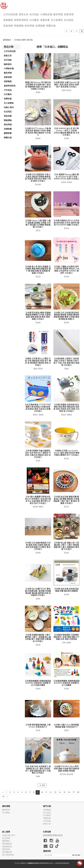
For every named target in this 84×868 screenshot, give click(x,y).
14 (60, 792)
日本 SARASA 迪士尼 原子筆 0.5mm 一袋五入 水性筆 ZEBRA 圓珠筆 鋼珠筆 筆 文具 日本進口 (66, 132)
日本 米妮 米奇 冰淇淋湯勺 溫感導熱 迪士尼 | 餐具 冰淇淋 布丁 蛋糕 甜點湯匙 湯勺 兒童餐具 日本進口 (38, 770)
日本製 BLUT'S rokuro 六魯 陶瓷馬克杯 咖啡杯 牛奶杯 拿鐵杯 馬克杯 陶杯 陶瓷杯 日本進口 (38, 132)
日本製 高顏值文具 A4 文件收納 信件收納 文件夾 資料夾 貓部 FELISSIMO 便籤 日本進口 (66, 223)
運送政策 (6, 849)
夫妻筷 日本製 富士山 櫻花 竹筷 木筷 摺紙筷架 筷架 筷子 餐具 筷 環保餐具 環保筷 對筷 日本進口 (38, 362)
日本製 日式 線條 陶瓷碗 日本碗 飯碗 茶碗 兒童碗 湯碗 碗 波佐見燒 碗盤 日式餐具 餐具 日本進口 (38, 546)
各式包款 (34, 14)
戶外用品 (8, 90)
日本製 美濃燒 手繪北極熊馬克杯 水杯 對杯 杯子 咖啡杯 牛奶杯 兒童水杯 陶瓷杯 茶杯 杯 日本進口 (38, 454)
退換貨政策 (7, 846)
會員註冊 (6, 835)
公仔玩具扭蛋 (10, 14)
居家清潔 (69, 14)
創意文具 (24, 14)
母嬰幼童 (45, 20)
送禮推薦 (40, 25)
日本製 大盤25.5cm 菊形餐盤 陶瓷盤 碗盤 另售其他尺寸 (66, 726)
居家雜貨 (8, 20)
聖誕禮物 (19, 25)
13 (55, 792)
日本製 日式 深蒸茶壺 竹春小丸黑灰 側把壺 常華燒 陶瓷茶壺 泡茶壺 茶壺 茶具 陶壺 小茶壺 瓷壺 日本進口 (38, 178)
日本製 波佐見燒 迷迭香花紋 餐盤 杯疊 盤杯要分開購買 (66, 590)
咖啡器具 (8, 64)
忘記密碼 (6, 838)
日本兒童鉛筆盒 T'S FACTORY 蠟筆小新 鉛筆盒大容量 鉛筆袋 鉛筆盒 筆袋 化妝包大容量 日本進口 (38, 408)
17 (74, 792)
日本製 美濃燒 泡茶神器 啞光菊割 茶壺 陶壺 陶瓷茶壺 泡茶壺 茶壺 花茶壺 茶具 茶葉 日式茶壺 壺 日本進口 (66, 408)
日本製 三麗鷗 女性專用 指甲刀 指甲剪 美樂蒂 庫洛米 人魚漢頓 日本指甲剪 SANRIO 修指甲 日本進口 (67, 270)
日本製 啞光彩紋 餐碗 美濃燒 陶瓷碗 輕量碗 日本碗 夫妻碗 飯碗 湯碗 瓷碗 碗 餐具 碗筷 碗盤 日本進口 (38, 316)
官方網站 (6, 813)
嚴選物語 (7, 40)
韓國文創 (51, 25)
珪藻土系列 (9, 107)
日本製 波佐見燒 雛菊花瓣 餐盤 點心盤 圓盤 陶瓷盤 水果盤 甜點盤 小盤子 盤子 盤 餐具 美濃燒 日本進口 (66, 500)
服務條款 (6, 841)
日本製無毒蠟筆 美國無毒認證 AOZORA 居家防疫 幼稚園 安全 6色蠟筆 (66, 683)
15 (64, 792)
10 (42, 792)
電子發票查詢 (8, 855)
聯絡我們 (6, 810)
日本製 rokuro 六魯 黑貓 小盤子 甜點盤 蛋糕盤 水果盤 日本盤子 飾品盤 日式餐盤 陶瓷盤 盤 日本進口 (38, 224)
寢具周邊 (58, 14)
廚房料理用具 (21, 20)
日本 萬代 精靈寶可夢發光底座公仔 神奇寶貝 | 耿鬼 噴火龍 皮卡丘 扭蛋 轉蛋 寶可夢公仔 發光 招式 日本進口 (38, 500)
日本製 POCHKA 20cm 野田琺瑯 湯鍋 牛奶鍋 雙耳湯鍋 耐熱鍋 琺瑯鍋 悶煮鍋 (67, 769)
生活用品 (69, 20)
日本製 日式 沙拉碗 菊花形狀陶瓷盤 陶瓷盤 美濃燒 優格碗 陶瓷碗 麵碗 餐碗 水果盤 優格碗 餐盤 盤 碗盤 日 (67, 316)
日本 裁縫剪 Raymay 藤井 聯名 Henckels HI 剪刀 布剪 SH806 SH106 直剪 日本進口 (66, 177)
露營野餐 (8, 133)
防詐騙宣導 (7, 852)
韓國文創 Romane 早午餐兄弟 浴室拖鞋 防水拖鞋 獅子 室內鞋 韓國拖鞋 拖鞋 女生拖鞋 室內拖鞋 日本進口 (38, 86)
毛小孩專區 (57, 20)
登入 (14, 835)
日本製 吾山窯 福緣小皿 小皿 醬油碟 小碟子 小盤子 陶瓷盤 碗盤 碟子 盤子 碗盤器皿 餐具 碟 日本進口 (67, 546)
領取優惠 (76, 855)
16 (69, 792)
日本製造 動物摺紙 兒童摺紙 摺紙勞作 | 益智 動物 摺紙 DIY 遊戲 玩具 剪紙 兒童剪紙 (66, 637)
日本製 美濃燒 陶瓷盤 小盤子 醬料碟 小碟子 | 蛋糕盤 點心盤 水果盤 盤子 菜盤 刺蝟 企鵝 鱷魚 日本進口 (38, 638)
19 (3, 797)
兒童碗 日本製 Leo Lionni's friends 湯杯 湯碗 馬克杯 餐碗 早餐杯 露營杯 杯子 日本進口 (66, 453)
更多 (42, 785)
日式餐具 (34, 20)
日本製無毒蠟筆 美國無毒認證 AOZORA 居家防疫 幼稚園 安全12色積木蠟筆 (38, 683)
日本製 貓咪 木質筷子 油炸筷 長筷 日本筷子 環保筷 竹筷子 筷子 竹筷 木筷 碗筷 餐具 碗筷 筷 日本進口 (66, 362)
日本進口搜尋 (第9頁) (24, 40)
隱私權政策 (7, 844)
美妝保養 (8, 25)
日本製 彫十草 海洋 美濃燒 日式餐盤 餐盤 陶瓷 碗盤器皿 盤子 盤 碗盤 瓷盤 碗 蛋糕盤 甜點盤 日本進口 (38, 270)
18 (78, 792)
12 (51, 792)
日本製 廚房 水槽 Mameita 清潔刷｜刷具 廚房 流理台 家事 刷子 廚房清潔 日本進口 (66, 84)
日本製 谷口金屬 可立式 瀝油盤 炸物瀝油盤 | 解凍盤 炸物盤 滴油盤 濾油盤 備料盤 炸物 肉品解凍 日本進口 (38, 592)
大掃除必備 (46, 14)
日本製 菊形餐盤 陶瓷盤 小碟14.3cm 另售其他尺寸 (38, 726)
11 (46, 792)
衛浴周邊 (29, 25)
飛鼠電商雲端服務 (62, 863)
